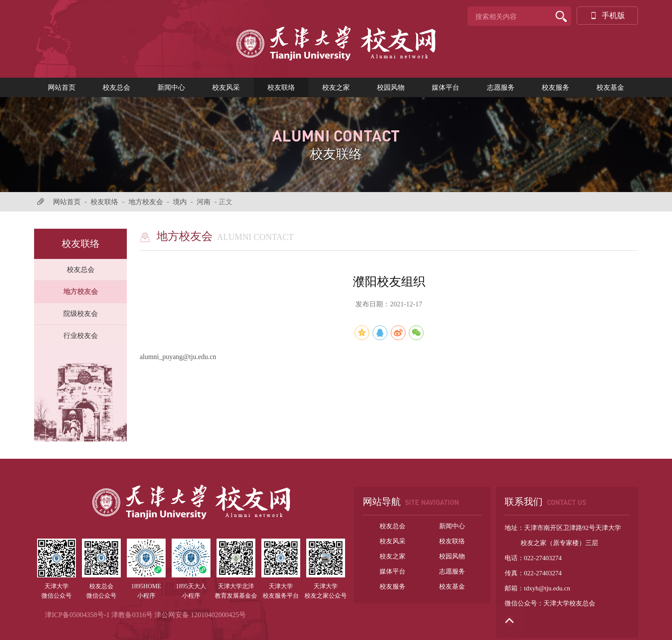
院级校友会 (81, 314)
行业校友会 (81, 336)
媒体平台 (446, 87)
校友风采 (226, 87)
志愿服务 (501, 87)
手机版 (607, 16)
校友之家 (336, 87)
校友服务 (556, 87)
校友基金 (610, 87)
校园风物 (391, 87)
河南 (204, 202)
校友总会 (116, 87)
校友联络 (281, 87)
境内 (180, 202)
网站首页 (62, 87)
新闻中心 (171, 87)
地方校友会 (146, 202)
